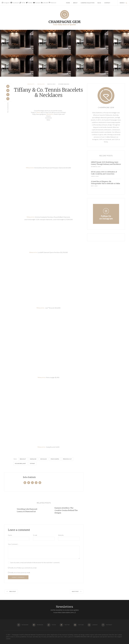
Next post (77, 591)
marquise (33, 459)
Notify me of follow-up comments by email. (23, 568)
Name (10, 535)
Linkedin (45, 3)
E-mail (35, 535)
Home (68, 3)
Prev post (11, 591)
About (75, 3)
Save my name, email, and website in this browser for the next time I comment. (35, 562)
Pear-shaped (55, 459)
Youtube (37, 3)
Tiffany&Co (50, 114)
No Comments (8, 109)
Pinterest (52, 3)
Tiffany (38, 112)
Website (61, 535)
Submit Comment (18, 577)
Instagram (6, 3)
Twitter (29, 3)
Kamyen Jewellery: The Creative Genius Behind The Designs (66, 510)
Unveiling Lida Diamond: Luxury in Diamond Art (27, 510)
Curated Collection (88, 3)
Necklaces (41, 84)
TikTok (22, 3)
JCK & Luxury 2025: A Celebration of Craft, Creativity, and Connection (104, 173)
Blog (99, 3)
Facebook (15, 3)
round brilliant (20, 463)
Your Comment (13, 544)
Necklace (44, 459)
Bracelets (31, 84)
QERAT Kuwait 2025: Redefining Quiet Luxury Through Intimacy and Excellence (106, 163)
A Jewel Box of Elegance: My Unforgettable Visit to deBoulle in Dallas (106, 182)
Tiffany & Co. (30, 168)
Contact (107, 3)
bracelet (23, 459)
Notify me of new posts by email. (20, 573)
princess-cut (67, 459)
